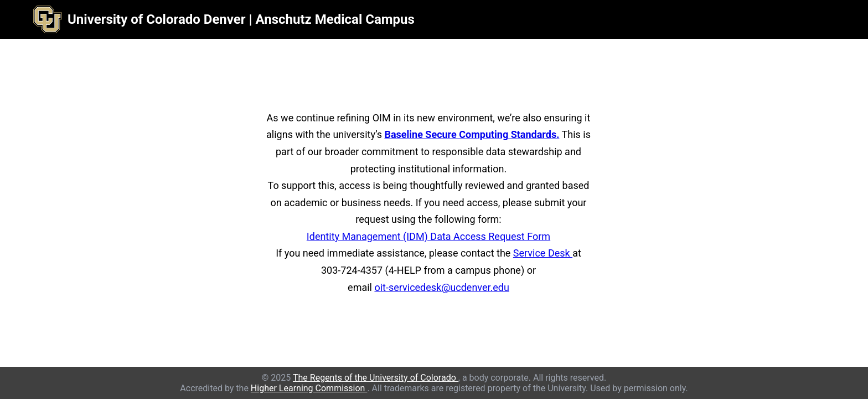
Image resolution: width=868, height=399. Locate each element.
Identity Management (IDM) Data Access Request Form (428, 236)
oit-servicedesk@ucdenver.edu (441, 287)
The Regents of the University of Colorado (376, 378)
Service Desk (543, 253)
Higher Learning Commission (309, 388)
